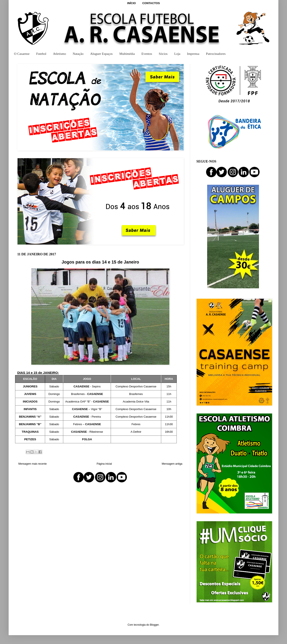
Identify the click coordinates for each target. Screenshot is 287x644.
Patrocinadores (216, 54)
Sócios (163, 54)
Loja (177, 54)
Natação (78, 54)
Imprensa (193, 54)
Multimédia (127, 54)
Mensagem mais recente (32, 464)
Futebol (41, 54)
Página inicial (104, 464)
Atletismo (60, 54)
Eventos (147, 54)
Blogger (154, 625)
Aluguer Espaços (101, 54)
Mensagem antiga (172, 464)
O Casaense (22, 54)
